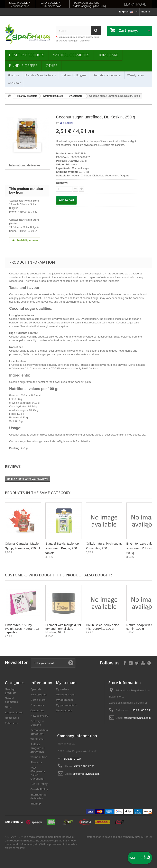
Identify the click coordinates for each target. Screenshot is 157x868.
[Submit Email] (71, 663)
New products (39, 695)
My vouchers (64, 710)
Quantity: (62, 183)
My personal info (67, 705)
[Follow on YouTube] (143, 663)
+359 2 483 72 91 (141, 710)
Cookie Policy (39, 789)
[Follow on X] (137, 663)
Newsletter (16, 662)
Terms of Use (39, 757)
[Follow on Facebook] (125, 663)
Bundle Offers (23, 66)
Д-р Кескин (67, 123)
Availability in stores (25, 240)
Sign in (146, 12)
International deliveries (107, 75)
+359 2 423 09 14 (28, 231)
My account (66, 683)
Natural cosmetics (71, 55)
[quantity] (64, 189)
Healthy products (27, 55)
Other (52, 66)
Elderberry (12, 723)
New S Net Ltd (144, 837)
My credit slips (65, 695)
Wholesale (14, 83)
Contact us (37, 710)
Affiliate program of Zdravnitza (38, 748)
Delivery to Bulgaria (74, 75)
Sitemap (36, 804)
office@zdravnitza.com (137, 718)
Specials (36, 689)
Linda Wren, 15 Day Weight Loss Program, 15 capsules (22, 629)
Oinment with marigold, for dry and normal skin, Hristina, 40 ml (63, 629)
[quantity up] (75, 189)
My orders (62, 689)
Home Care (108, 55)
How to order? (39, 716)
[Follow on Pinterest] (149, 663)
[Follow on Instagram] (131, 663)
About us (13, 75)
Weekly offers (136, 75)
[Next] (148, 526)
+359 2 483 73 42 (28, 212)
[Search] (96, 31)
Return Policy (39, 784)
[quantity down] (81, 189)
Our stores (37, 705)
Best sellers (38, 700)
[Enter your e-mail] (53, 663)
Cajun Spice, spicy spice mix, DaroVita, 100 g (103, 627)
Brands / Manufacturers (40, 75)
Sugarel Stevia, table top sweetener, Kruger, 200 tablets (62, 548)
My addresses (65, 700)
